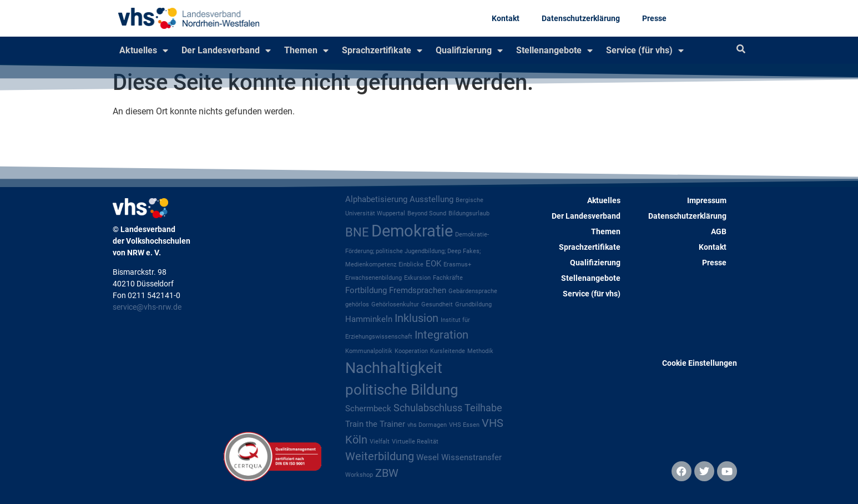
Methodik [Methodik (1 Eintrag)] (480, 351)
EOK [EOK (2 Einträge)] (433, 264)
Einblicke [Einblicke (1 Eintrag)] (411, 264)
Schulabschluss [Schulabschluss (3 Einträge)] (428, 408)
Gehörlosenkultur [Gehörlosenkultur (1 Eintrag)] (395, 304)
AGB (719, 231)
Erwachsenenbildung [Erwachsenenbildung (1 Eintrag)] (374, 278)
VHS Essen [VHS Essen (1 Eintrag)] (464, 425)
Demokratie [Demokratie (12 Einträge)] (412, 231)
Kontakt (506, 18)
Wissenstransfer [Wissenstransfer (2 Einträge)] (471, 457)
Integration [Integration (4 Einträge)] (441, 335)
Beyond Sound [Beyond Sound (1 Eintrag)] (427, 213)
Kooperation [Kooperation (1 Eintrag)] (411, 351)
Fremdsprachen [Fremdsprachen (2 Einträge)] (418, 290)
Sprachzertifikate (382, 51)
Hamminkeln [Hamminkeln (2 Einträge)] (369, 319)
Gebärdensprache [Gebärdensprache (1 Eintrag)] (473, 291)
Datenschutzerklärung (581, 18)
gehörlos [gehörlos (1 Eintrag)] (357, 304)
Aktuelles (144, 51)
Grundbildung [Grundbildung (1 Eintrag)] (473, 304)
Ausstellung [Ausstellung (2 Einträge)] (431, 199)
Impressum (707, 200)
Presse (654, 18)
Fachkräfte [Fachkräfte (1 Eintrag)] (448, 278)
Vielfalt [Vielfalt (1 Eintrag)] (380, 442)
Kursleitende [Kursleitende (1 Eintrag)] (448, 351)
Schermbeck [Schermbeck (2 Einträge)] (368, 409)
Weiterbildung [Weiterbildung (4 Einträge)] (380, 457)
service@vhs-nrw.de (147, 307)
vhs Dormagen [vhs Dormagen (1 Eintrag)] (427, 425)
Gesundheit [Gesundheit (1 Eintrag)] (437, 304)
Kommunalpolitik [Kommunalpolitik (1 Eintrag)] (369, 351)
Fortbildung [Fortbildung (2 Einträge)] (366, 290)
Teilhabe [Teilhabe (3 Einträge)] (483, 408)
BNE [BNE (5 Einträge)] (357, 232)
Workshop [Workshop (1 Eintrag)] (359, 475)
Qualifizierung (469, 51)
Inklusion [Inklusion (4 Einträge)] (417, 318)
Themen (306, 51)
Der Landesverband (226, 51)
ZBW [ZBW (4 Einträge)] (387, 473)
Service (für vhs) (645, 51)
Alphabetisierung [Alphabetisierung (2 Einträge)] (376, 199)
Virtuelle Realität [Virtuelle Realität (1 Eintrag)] (415, 442)
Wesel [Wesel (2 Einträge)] (428, 457)
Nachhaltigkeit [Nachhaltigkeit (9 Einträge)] (394, 368)
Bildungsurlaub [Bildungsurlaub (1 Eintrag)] (469, 213)
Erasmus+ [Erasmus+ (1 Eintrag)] (457, 264)
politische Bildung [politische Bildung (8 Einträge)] (402, 390)
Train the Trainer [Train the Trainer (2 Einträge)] (375, 424)
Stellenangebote (554, 51)
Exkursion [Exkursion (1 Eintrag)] (417, 278)
